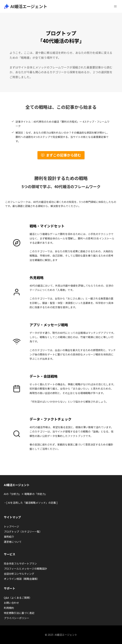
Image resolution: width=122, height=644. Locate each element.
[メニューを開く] (115, 6)
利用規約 (9, 608)
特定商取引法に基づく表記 (19, 613)
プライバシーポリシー (17, 618)
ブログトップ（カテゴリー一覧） (23, 532)
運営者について (13, 542)
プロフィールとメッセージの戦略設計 (25, 569)
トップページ (11, 526)
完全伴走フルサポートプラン (20, 563)
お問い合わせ (11, 603)
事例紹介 (9, 537)
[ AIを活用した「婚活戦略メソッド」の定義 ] (32, 503)
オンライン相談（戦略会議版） (22, 579)
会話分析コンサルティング (19, 574)
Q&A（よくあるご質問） (18, 598)
